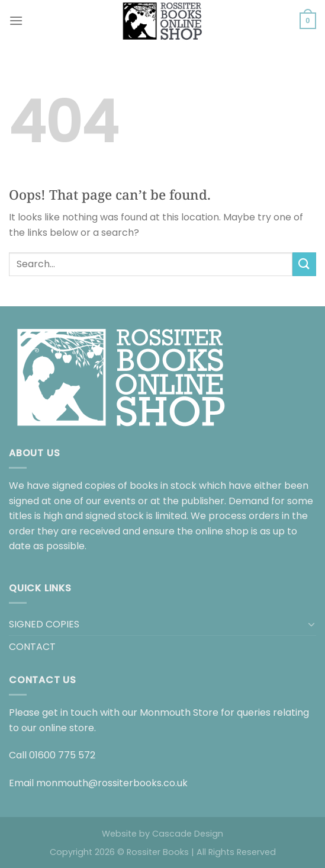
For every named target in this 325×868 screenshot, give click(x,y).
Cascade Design (188, 834)
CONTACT (32, 647)
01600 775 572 (62, 755)
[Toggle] (311, 624)
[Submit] (304, 264)
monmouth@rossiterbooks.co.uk (112, 783)
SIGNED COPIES (44, 624)
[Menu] (16, 20)
